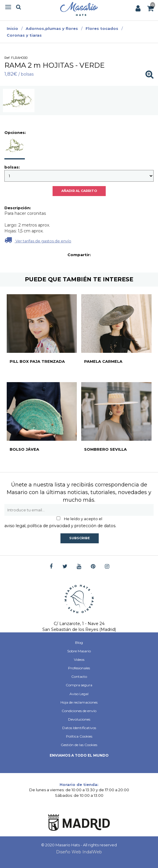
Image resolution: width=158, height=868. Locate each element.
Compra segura (79, 685)
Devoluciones (79, 719)
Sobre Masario (79, 651)
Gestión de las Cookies (79, 745)
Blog (79, 643)
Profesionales (79, 668)
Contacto (79, 676)
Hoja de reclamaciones (79, 702)
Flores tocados (102, 28)
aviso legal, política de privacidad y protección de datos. (60, 526)
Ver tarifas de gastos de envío (38, 240)
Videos (79, 659)
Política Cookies (79, 736)
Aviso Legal (79, 694)
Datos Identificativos (79, 728)
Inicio (12, 28)
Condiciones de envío (79, 711)
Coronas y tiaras (24, 35)
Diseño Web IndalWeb (79, 852)
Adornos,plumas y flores (52, 28)
